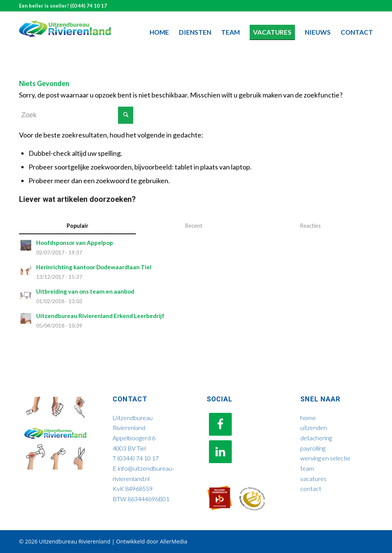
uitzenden (314, 428)
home (308, 418)
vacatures (313, 479)
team (307, 468)
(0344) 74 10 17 (88, 6)
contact (311, 488)
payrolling (313, 448)
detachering (316, 438)
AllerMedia (174, 541)
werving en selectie (325, 458)
